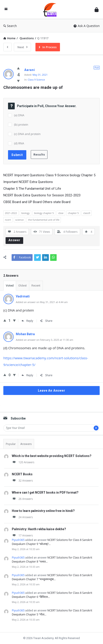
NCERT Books (22, 474)
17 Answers (22, 535)
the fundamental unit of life (44, 220)
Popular (11, 444)
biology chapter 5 (44, 213)
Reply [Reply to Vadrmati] (27, 321)
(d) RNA (19, 143)
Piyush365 (18, 540)
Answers (26, 444)
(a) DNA (19, 115)
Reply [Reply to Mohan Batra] (27, 375)
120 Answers (23, 462)
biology (26, 213)
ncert (8, 220)
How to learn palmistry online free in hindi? (43, 511)
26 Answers (22, 499)
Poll (97, 68)
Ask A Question (87, 26)
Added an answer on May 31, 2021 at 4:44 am (42, 302)
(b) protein (21, 125)
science (20, 220)
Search (10, 26)
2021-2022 (11, 213)
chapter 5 (73, 213)
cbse (61, 213)
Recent (36, 286)
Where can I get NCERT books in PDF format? (45, 492)
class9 (87, 213)
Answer (14, 240)
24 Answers (22, 517)
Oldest (23, 286)
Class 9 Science (36, 80)
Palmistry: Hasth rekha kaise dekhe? (39, 529)
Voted (10, 286)
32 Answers (22, 481)
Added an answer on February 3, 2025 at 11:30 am (44, 340)
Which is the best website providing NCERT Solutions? (52, 456)
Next (22, 47)
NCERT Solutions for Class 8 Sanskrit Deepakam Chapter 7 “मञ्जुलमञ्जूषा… (52, 577)
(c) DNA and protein (27, 134)
